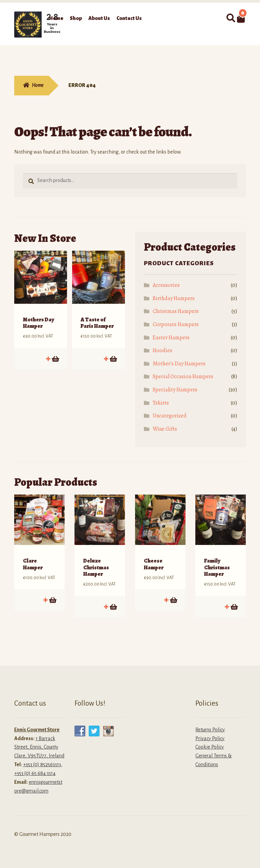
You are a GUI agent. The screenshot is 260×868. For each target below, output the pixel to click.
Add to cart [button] (55, 354)
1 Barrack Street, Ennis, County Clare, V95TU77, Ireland (39, 742)
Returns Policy (210, 724)
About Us (99, 18)
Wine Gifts (165, 429)
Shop (76, 18)
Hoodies (162, 350)
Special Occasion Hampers (183, 376)
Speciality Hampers (175, 390)
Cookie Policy (210, 742)
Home (56, 18)
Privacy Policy (210, 733)
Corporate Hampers (176, 324)
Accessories (166, 285)
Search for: (231, 18)
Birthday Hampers (174, 298)
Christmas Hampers (176, 311)
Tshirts (161, 403)
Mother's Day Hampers (179, 364)
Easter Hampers (171, 338)
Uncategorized (170, 416)
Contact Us (129, 18)
